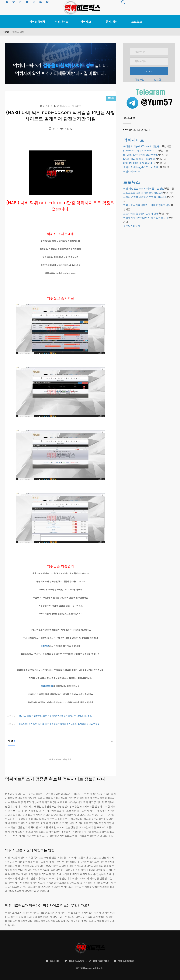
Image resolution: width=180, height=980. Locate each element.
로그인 (149, 71)
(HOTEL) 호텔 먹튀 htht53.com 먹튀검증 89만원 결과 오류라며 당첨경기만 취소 (55, 716)
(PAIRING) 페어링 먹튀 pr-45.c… (140, 163)
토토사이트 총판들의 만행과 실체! (141, 214)
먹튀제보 (86, 22)
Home (6, 32)
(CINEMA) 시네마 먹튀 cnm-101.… (141, 151)
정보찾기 (159, 79)
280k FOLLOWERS (99, 961)
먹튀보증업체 (47, 686)
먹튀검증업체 (37, 22)
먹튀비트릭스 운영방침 (138, 130)
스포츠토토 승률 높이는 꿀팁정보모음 (143, 193)
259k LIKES (53, 961)
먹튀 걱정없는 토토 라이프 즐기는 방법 (144, 188)
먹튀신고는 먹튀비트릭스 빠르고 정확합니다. (147, 205)
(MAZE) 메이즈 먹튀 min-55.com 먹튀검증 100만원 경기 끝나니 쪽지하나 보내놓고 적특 (59, 724)
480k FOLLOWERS (74, 961)
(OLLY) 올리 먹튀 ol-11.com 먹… (140, 159)
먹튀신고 (45, 646)
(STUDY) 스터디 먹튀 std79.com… (141, 155)
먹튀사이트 (62, 22)
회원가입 (139, 79)
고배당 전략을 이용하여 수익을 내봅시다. (145, 197)
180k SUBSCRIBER (124, 961)
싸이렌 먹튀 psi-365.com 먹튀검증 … (142, 146)
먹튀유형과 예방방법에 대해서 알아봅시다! (146, 218)
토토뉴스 (137, 22)
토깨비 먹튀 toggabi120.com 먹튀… (142, 167)
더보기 (133, 171)
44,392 (66, 129)
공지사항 (111, 22)
